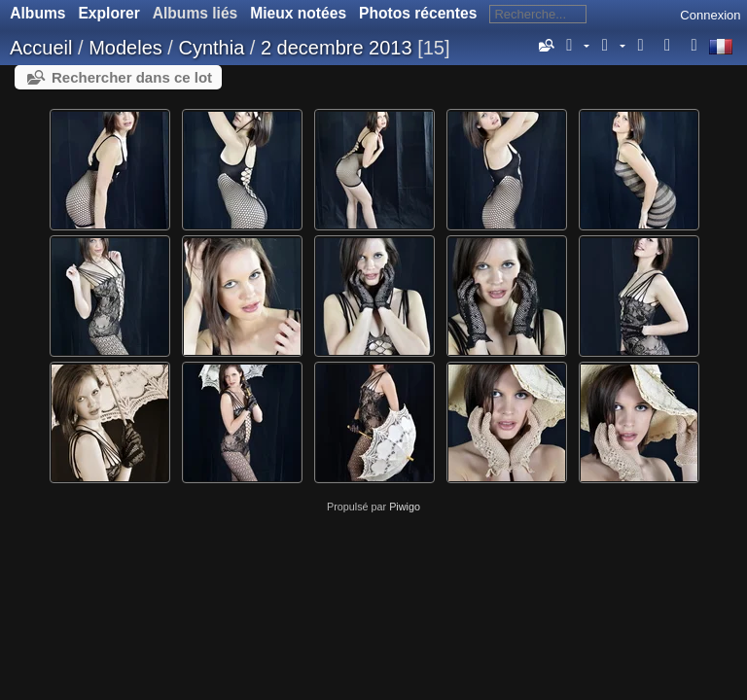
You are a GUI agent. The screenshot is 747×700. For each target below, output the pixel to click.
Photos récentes (418, 13)
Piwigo (405, 507)
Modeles (125, 48)
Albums (37, 13)
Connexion (710, 15)
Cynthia (211, 48)
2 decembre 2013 (337, 48)
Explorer (108, 13)
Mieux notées (298, 13)
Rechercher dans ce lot (132, 77)
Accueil (41, 48)
